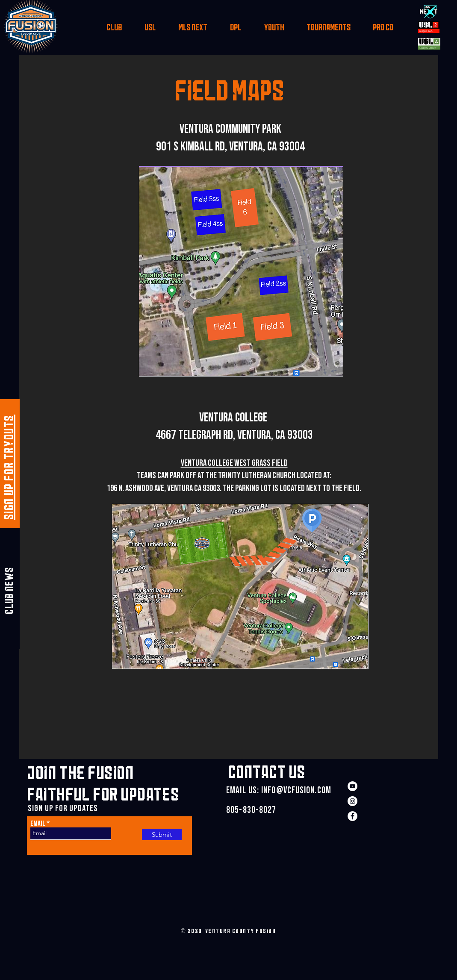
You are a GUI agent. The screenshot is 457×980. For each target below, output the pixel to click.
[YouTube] (352, 786)
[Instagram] (352, 801)
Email (38, 824)
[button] (114, 29)
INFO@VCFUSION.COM (296, 790)
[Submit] (162, 834)
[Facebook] (352, 816)
